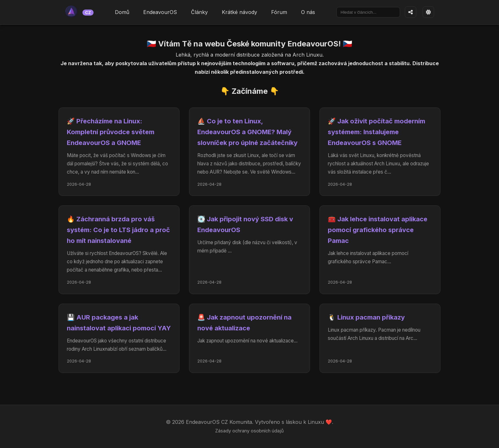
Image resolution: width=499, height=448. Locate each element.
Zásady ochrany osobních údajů (250, 431)
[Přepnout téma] (428, 12)
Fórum (279, 12)
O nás (308, 12)
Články (199, 12)
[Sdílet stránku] (411, 12)
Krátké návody (239, 12)
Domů (122, 12)
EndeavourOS (160, 12)
